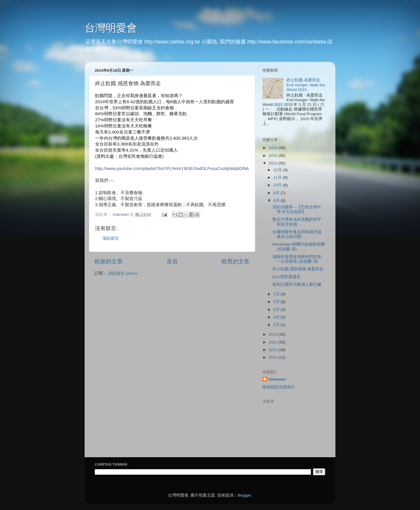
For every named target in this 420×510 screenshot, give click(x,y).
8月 (277, 200)
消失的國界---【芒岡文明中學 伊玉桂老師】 (297, 210)
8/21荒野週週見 (286, 277)
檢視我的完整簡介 (279, 387)
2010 (274, 357)
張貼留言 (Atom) (123, 273)
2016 (274, 148)
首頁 (172, 261)
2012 (274, 342)
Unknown (277, 379)
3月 (277, 317)
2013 (274, 334)
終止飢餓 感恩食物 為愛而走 (298, 269)
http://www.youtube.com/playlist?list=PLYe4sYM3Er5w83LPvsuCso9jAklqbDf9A (172, 168)
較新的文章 (109, 261)
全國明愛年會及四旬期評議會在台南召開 (297, 234)
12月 (278, 170)
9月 (277, 193)
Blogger (244, 495)
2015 (274, 156)
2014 (274, 163)
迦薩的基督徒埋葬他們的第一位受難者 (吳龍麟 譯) (297, 259)
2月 (277, 325)
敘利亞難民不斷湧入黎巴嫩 (297, 284)
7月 (277, 294)
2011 (274, 350)
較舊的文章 (236, 261)
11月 (278, 177)
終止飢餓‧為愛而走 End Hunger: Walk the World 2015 (306, 85)
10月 (278, 185)
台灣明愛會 (111, 28)
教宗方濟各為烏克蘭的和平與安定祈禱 (297, 222)
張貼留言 (111, 238)
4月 (277, 310)
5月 (277, 302)
